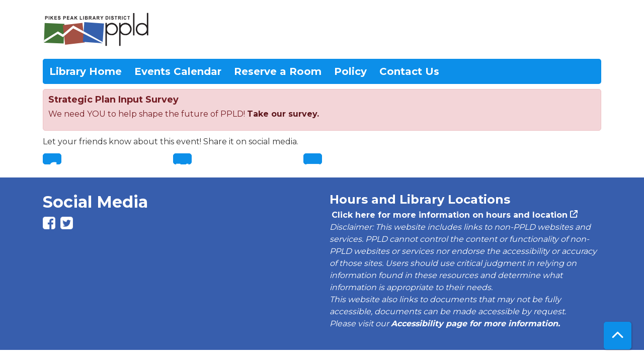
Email (313, 159)
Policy (350, 71)
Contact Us (409, 71)
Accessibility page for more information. (475, 324)
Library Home (86, 71)
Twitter (182, 159)
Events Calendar (178, 71)
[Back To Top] (618, 336)
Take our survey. (283, 114)
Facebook (52, 159)
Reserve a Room (278, 71)
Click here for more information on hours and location (449, 215)
